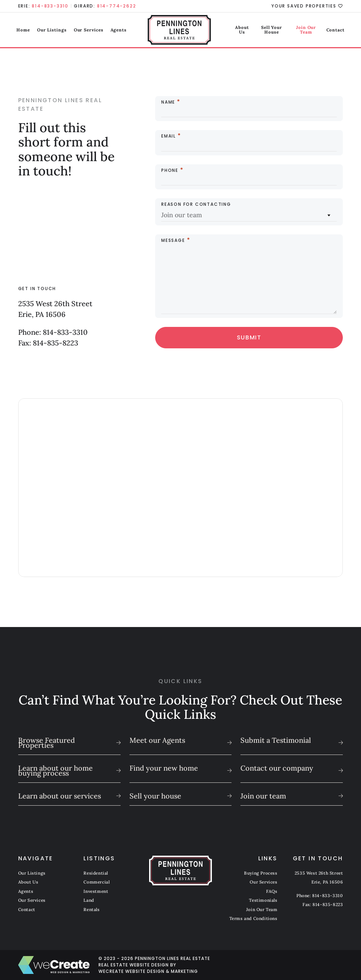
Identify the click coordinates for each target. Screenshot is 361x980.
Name (168, 102)
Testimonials (263, 900)
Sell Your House (261, 30)
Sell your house (155, 796)
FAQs (272, 891)
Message (173, 240)
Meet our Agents (157, 740)
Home (25, 30)
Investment (96, 891)
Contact (334, 30)
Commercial (96, 882)
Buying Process (261, 873)
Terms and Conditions (253, 918)
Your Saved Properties (307, 6)
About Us (227, 30)
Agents (120, 30)
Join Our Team (301, 30)
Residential (96, 873)
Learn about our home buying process (55, 770)
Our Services (90, 30)
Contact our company (277, 768)
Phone (170, 170)
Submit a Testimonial (276, 740)
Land (89, 900)
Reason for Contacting (196, 204)
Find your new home (164, 768)
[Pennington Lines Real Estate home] (181, 30)
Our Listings (53, 30)
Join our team (263, 796)
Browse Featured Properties (47, 743)
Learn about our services (60, 796)
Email (169, 136)
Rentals (91, 909)
